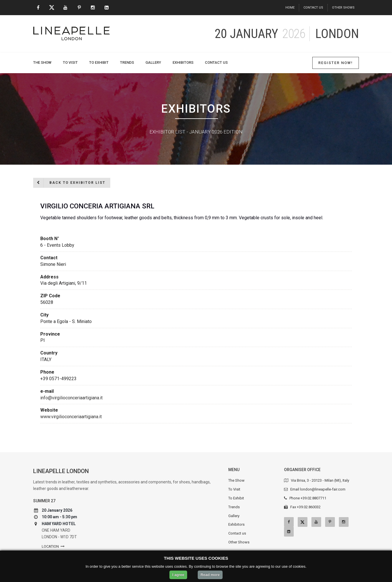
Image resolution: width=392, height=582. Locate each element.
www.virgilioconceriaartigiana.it (71, 417)
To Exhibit (99, 62)
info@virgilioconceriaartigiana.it (71, 398)
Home (290, 8)
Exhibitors (183, 62)
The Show (42, 62)
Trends (127, 62)
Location (50, 546)
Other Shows (343, 8)
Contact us (313, 8)
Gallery (153, 62)
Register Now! (336, 63)
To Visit (70, 62)
